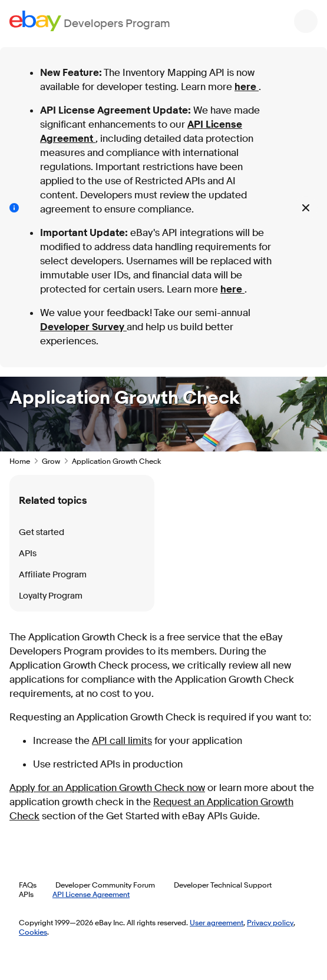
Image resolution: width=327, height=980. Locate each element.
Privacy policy (270, 922)
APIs (28, 554)
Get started (42, 532)
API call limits (122, 741)
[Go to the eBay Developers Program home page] (90, 21)
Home (20, 461)
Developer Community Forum (105, 885)
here (247, 87)
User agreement (217, 922)
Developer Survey (83, 327)
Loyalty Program (51, 596)
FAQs (28, 885)
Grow (51, 461)
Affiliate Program (53, 575)
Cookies (33, 932)
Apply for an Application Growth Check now (107, 788)
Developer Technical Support (223, 885)
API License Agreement (91, 894)
